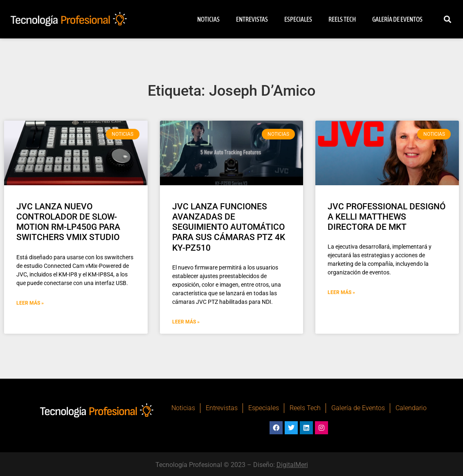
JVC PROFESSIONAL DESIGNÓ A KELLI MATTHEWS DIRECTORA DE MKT (387, 217)
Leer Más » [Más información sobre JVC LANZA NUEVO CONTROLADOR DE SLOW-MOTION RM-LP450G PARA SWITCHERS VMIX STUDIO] (30, 303)
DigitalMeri (292, 465)
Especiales (298, 19)
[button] (447, 19)
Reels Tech (342, 19)
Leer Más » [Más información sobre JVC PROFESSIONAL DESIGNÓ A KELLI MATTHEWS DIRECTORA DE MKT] (341, 292)
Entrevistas (252, 19)
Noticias (208, 19)
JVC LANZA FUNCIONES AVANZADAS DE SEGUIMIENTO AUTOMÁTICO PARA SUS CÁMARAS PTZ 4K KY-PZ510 (229, 227)
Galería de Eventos (397, 19)
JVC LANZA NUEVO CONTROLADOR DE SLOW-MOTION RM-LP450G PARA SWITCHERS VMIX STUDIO (68, 222)
